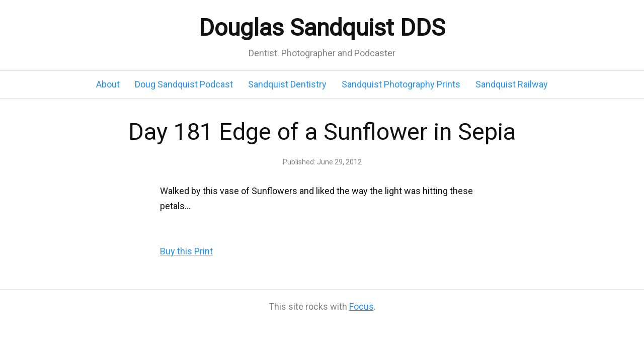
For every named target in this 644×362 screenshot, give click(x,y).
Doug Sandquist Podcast (184, 84)
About (108, 84)
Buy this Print (186, 251)
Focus (361, 306)
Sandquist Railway (512, 84)
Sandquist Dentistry (287, 84)
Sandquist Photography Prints (401, 84)
